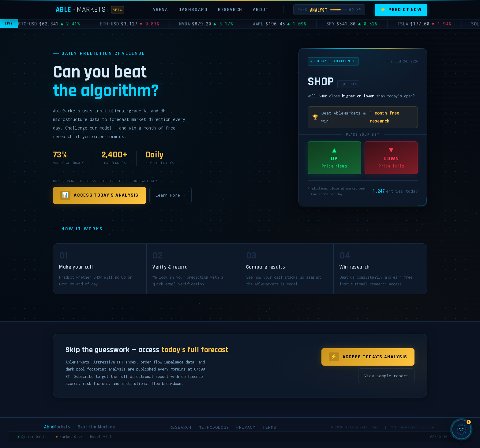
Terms (270, 427)
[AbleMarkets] (89, 10)
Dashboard (193, 9)
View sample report (386, 376)
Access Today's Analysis (99, 195)
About (261, 9)
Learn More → (170, 195)
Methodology (214, 427)
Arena (160, 9)
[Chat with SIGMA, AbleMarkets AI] (461, 429)
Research (230, 9)
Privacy (246, 427)
